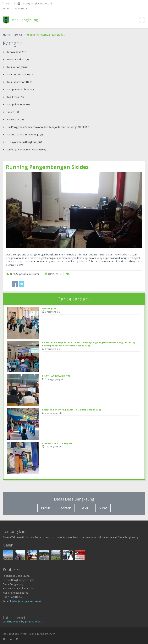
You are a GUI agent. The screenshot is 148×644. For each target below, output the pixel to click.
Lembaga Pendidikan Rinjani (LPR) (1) (28, 149)
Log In (5, 8)
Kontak (66, 508)
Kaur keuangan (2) (17, 67)
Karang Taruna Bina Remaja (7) (24, 134)
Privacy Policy (27, 634)
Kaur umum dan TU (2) (19, 82)
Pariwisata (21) (15, 119)
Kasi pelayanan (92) (18, 104)
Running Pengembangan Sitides (47, 167)
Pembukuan (21, 8)
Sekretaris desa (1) (17, 59)
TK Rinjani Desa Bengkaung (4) (24, 142)
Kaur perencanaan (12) (20, 74)
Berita (18, 35)
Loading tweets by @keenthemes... (23, 621)
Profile (46, 508)
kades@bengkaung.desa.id (26, 601)
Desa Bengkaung (20, 20)
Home (7, 35)
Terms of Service (46, 634)
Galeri (85, 508)
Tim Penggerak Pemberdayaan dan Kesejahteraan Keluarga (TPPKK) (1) (48, 127)
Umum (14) (12, 112)
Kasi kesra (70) (15, 97)
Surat (103, 508)
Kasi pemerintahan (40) (20, 89)
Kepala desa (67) (16, 52)
